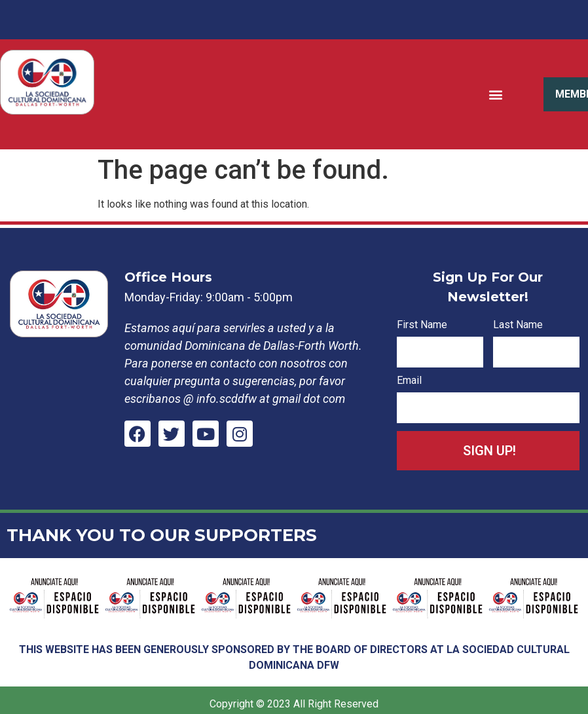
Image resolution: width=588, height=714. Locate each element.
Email (409, 381)
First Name (422, 325)
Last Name (518, 325)
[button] (496, 95)
